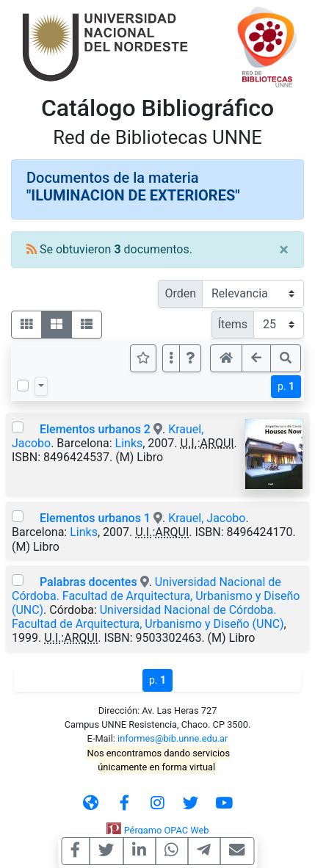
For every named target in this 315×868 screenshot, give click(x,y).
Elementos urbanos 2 (95, 429)
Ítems (233, 324)
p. (286, 386)
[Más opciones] (171, 358)
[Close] (284, 250)
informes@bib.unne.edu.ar (173, 738)
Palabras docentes (88, 582)
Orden (180, 293)
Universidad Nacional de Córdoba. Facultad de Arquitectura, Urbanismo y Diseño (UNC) (156, 596)
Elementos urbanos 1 (95, 518)
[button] (190, 358)
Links (129, 443)
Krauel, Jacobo (207, 518)
